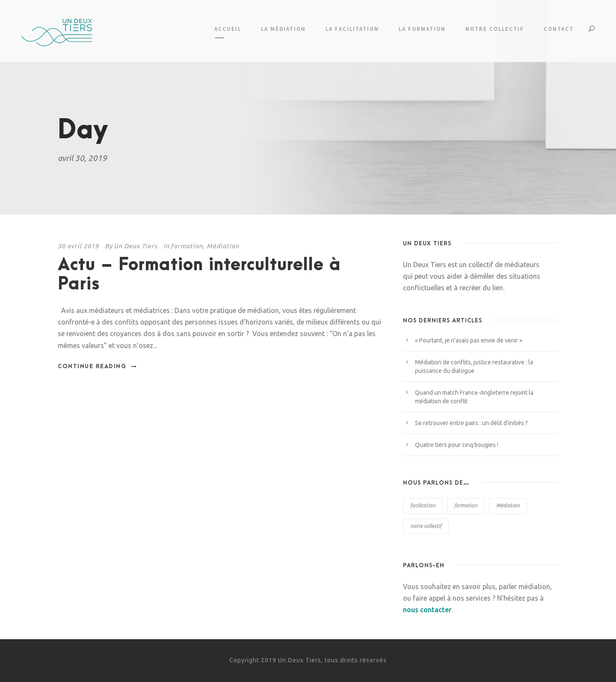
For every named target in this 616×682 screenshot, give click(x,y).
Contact (559, 29)
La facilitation (352, 29)
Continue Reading (98, 366)
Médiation (223, 246)
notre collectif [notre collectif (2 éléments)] (426, 526)
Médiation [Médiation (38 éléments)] (508, 505)
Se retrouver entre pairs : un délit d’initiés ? (471, 423)
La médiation (283, 29)
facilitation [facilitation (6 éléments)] (423, 505)
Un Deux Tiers (136, 246)
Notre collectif (495, 29)
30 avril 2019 (78, 246)
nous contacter (427, 610)
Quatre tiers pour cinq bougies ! (457, 445)
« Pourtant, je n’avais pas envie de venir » (469, 340)
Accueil (228, 29)
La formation (422, 29)
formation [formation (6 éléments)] (466, 505)
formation (187, 246)
